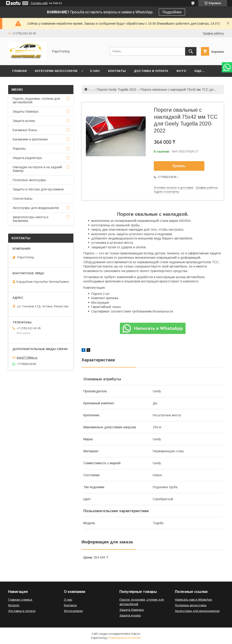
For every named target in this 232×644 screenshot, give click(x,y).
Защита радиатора (27, 158)
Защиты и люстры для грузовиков (38, 189)
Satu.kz (136, 634)
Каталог (14, 605)
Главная (19, 71)
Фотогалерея (73, 611)
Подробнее (172, 12)
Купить (179, 166)
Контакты (117, 71)
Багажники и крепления (30, 139)
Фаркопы (19, 149)
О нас (95, 71)
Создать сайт (39, 3)
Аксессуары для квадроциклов (36, 208)
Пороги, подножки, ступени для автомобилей (36, 100)
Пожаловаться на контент (125, 638)
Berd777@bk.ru (27, 358)
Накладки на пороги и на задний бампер (37, 169)
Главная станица (20, 600)
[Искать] (191, 51)
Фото (181, 71)
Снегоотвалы (23, 199)
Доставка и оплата (151, 71)
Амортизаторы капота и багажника (30, 219)
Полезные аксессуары (29, 180)
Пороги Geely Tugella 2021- (117, 90)
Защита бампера (132, 610)
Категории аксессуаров (56, 71)
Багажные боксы (25, 130)
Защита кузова (24, 121)
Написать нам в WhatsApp (193, 600)
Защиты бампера (25, 111)
